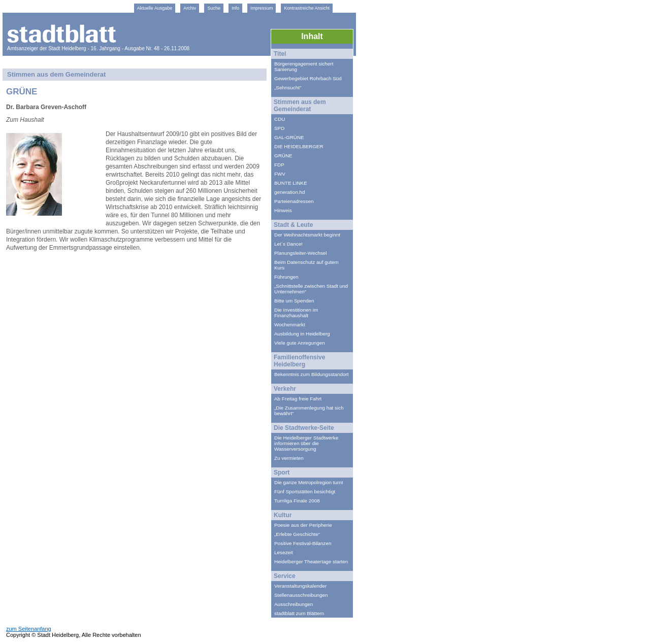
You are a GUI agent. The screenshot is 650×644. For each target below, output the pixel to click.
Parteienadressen (294, 201)
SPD (279, 128)
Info (235, 8)
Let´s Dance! (288, 244)
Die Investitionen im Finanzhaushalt (296, 313)
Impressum (262, 8)
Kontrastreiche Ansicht (307, 8)
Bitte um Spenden (294, 301)
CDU (280, 119)
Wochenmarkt (290, 325)
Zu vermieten (289, 458)
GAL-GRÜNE (289, 137)
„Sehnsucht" (288, 88)
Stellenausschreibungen (301, 595)
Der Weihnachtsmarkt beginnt (307, 235)
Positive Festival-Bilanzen (303, 543)
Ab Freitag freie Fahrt (298, 399)
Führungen (286, 277)
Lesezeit (284, 552)
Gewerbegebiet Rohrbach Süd (308, 78)
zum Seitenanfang (29, 629)
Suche (214, 8)
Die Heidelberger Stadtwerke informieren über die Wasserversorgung (306, 443)
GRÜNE (283, 156)
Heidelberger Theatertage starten (311, 562)
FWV (280, 174)
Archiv (190, 8)
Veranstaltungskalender (300, 586)
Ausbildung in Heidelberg (302, 334)
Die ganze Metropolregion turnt (309, 482)
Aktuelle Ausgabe (155, 8)
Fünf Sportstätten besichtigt (305, 492)
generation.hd (289, 192)
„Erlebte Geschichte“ (297, 534)
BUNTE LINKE (291, 183)
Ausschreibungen (294, 604)
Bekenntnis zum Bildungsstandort (312, 374)
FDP (279, 165)
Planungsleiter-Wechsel (301, 253)
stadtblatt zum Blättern (299, 613)
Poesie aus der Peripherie (303, 525)
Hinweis (283, 210)
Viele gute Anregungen (300, 343)
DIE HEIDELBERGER (299, 146)
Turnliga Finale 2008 (297, 501)
